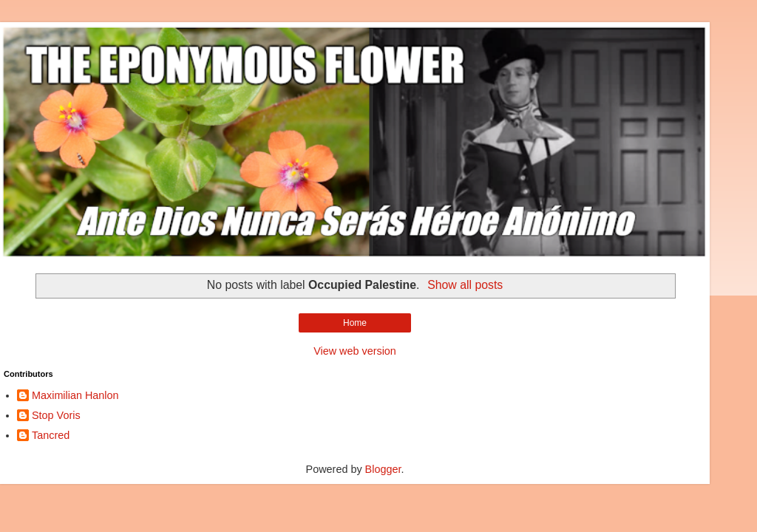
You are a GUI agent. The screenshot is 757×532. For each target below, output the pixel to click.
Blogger (383, 469)
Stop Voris (56, 415)
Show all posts (465, 285)
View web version (355, 351)
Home (355, 323)
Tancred (51, 435)
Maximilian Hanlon (75, 395)
